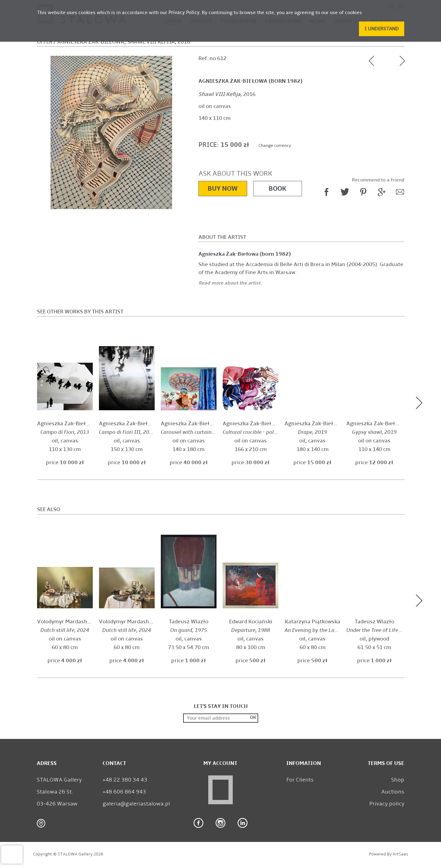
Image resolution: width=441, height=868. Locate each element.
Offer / (47, 42)
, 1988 (251, 630)
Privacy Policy (184, 12)
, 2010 (320, 630)
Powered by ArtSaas (388, 854)
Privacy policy (387, 804)
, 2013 (65, 432)
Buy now (223, 188)
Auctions (393, 792)
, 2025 (194, 432)
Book (277, 188)
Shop (398, 780)
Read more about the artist (229, 283)
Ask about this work (235, 174)
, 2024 (65, 630)
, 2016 (227, 94)
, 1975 (189, 630)
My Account (220, 763)
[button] (382, 29)
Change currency (275, 145)
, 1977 (380, 630)
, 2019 (264, 432)
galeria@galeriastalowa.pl (136, 804)
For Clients (300, 780)
